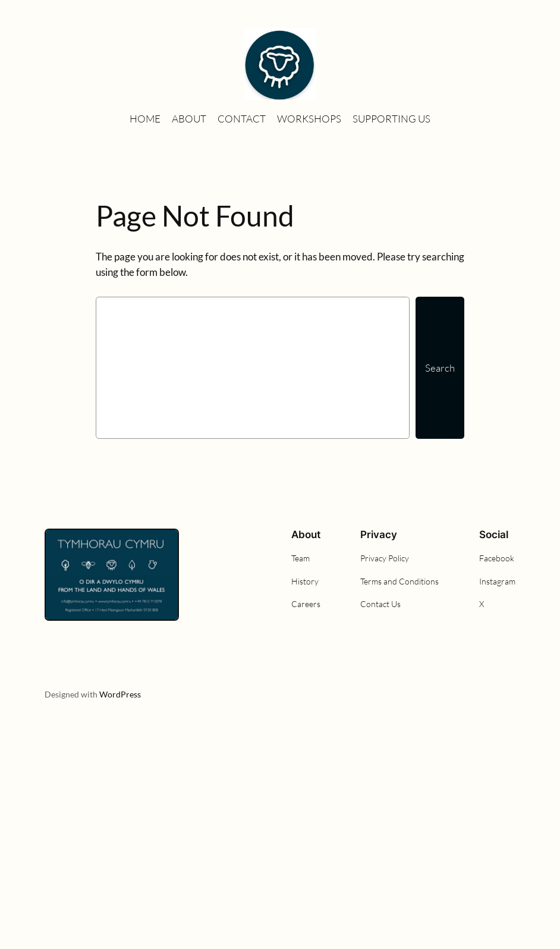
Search (440, 368)
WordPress (120, 694)
